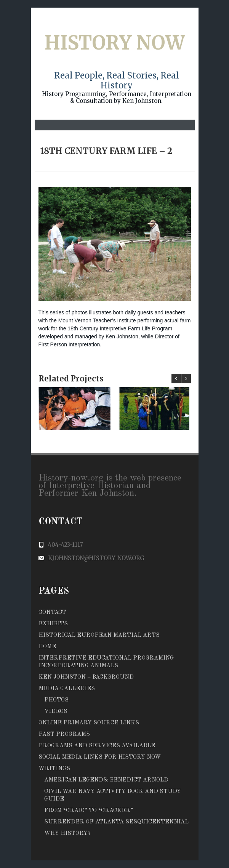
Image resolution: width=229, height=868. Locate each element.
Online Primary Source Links (89, 723)
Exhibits (53, 624)
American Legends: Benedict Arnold (106, 780)
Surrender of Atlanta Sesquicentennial (116, 822)
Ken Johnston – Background (86, 677)
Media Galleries (67, 689)
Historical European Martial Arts (99, 635)
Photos (56, 700)
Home (47, 647)
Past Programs (64, 734)
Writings (54, 769)
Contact (52, 613)
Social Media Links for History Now (100, 757)
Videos (56, 712)
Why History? (67, 834)
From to (89, 811)
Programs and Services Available (97, 746)
